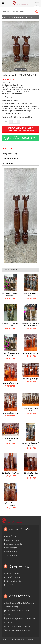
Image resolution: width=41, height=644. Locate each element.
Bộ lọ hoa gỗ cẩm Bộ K (10, 413)
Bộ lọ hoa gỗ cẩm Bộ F (31, 379)
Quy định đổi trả (8, 163)
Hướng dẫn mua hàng (10, 154)
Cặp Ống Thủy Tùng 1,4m (10, 473)
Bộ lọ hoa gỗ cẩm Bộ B (31, 353)
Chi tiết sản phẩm (9, 149)
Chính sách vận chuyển (10, 159)
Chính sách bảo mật (12, 573)
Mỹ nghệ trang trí (11, 548)
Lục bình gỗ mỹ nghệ (20, 17)
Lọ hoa (31, 17)
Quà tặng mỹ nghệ (11, 556)
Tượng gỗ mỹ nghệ (12, 536)
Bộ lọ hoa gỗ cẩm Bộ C (10, 383)
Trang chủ (7, 17)
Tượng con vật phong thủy (14, 544)
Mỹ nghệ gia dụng (11, 552)
